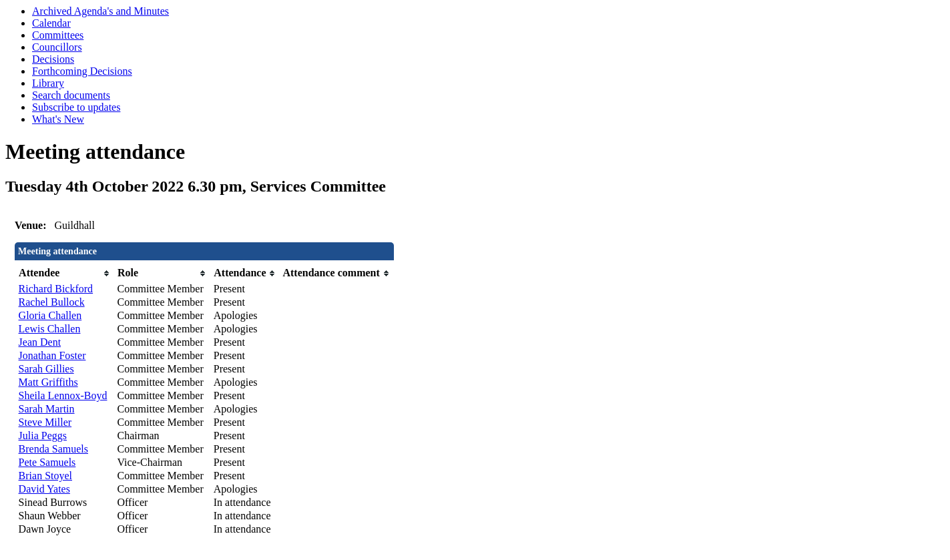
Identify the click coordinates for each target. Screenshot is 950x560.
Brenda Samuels (53, 449)
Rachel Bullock (52, 302)
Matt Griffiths (48, 382)
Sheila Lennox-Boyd (63, 395)
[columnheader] (65, 273)
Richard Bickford (56, 289)
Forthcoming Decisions (82, 71)
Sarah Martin (47, 409)
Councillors (57, 47)
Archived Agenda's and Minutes (100, 11)
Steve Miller (45, 422)
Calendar (51, 23)
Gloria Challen (50, 315)
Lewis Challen (50, 329)
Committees (58, 35)
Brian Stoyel (45, 476)
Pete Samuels (47, 462)
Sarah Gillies (46, 369)
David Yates (44, 489)
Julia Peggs (43, 436)
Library (48, 83)
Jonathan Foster (52, 355)
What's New (58, 119)
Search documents (71, 95)
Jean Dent (40, 342)
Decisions (53, 59)
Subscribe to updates (76, 107)
